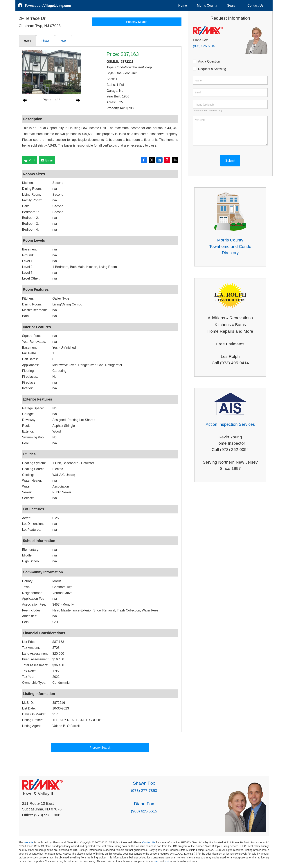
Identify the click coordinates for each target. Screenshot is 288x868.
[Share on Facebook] (144, 160)
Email (47, 160)
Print (30, 160)
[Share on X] (152, 160)
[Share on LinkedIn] (159, 160)
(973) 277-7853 (144, 790)
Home (183, 6)
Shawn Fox (144, 783)
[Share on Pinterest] (167, 160)
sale (156, 861)
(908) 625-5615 (204, 46)
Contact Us (255, 6)
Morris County (207, 6)
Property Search (137, 22)
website (29, 842)
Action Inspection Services (230, 424)
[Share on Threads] (175, 160)
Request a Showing (211, 69)
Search (232, 6)
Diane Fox (144, 804)
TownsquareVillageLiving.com (48, 6)
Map (63, 41)
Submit (230, 161)
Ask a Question (208, 61)
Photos (46, 41)
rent (167, 861)
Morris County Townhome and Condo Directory (230, 246)
